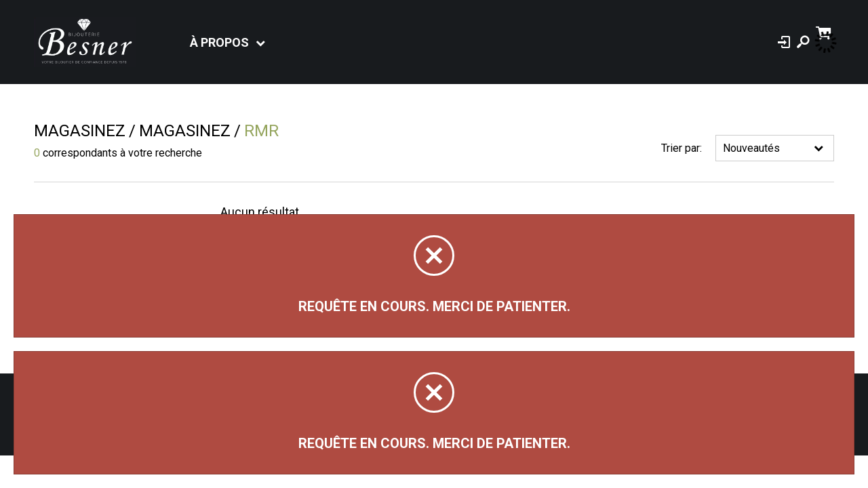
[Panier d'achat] (825, 32)
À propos (219, 42)
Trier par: (682, 148)
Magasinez (80, 131)
